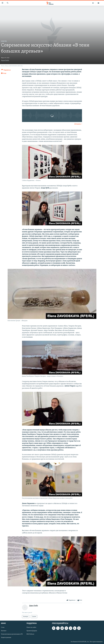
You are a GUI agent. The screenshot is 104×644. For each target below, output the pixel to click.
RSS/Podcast (30, 634)
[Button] (6, 70)
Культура (4, 41)
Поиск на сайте (31, 628)
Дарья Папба (5, 60)
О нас (3, 628)
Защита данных (6, 638)
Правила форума (32, 631)
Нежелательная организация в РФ (12, 634)
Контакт (4, 631)
